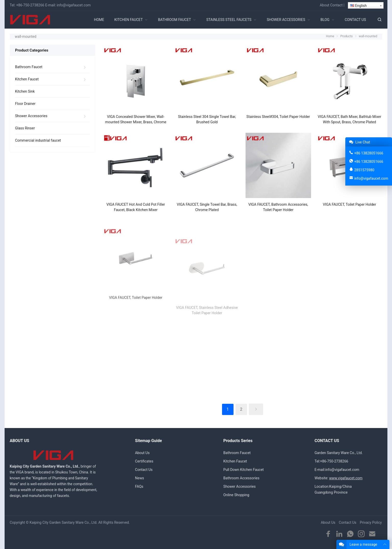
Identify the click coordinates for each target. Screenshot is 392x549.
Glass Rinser (25, 128)
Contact (336, 5)
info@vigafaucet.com (74, 5)
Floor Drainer (25, 104)
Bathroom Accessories (241, 478)
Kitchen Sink (25, 91)
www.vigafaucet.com (346, 478)
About (324, 5)
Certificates (144, 461)
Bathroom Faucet (29, 67)
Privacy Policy (371, 522)
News (139, 478)
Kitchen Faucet (27, 79)
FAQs (139, 486)
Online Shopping (236, 495)
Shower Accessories (31, 116)
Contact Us (144, 470)
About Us (142, 453)
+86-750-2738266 (30, 5)
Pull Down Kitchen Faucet (243, 470)
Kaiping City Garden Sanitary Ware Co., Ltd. (64, 522)
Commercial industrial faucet (38, 140)
